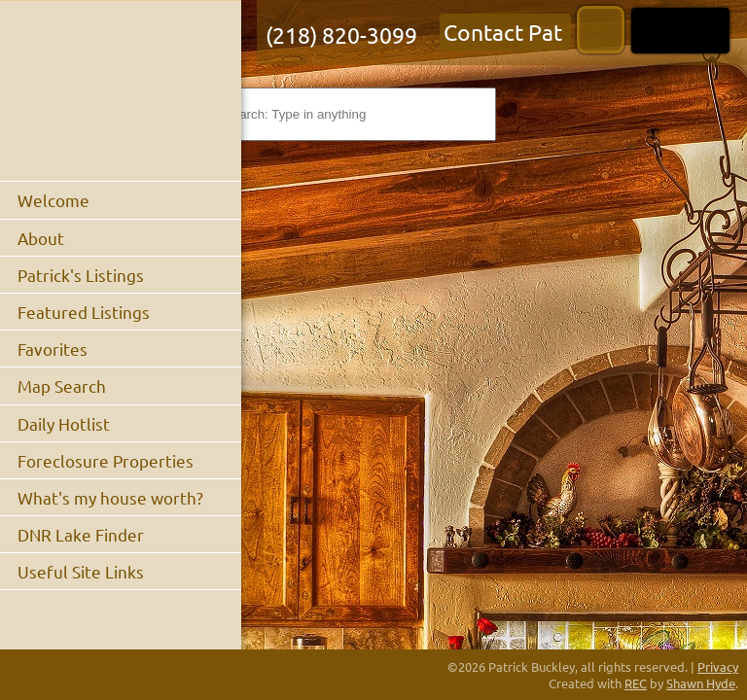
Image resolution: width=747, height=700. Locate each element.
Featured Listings (84, 312)
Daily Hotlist (64, 423)
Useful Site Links (81, 571)
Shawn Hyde (701, 683)
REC (636, 683)
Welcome (53, 200)
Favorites (53, 349)
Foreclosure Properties (106, 460)
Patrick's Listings (81, 275)
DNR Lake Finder (81, 534)
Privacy (718, 666)
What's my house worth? (110, 497)
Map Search (62, 385)
